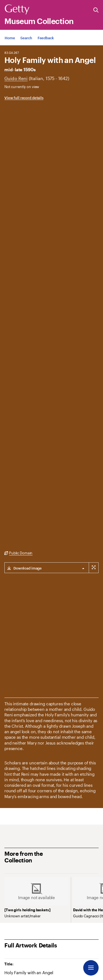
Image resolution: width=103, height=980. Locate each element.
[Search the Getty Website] (96, 10)
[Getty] (17, 10)
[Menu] (91, 968)
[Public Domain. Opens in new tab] (18, 553)
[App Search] (26, 44)
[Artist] (16, 78)
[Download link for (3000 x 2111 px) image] (23, 568)
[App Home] (10, 44)
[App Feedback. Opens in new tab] (46, 44)
